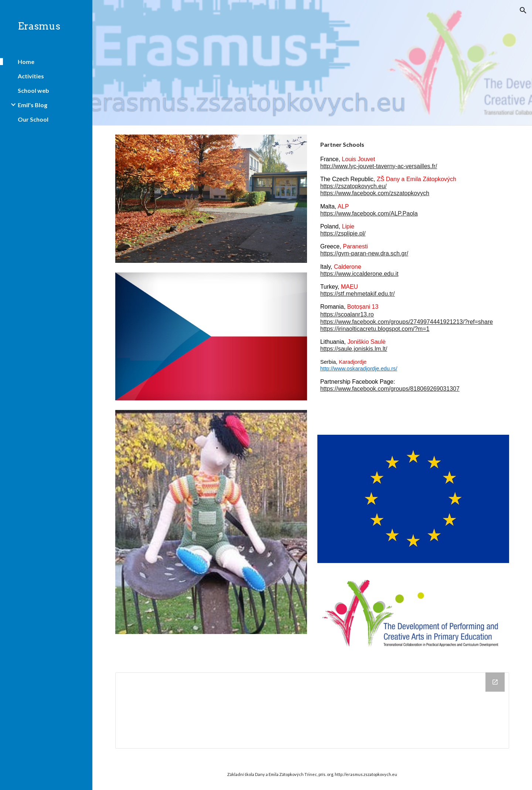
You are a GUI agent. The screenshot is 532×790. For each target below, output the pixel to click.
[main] (413, 285)
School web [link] (33, 90)
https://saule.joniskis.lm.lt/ (354, 349)
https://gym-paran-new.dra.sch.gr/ (364, 253)
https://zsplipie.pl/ (343, 233)
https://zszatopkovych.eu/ (354, 186)
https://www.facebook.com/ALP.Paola (369, 213)
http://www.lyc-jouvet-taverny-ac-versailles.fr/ (379, 166)
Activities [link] (31, 76)
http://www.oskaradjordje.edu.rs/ (359, 369)
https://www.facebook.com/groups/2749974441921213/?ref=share (407, 322)
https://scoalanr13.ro (347, 314)
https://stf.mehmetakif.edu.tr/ (358, 294)
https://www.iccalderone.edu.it (359, 274)
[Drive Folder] (312, 711)
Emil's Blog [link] (33, 105)
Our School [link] (33, 119)
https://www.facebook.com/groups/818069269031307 (390, 389)
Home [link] (26, 62)
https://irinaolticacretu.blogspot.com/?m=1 (375, 329)
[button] (523, 10)
